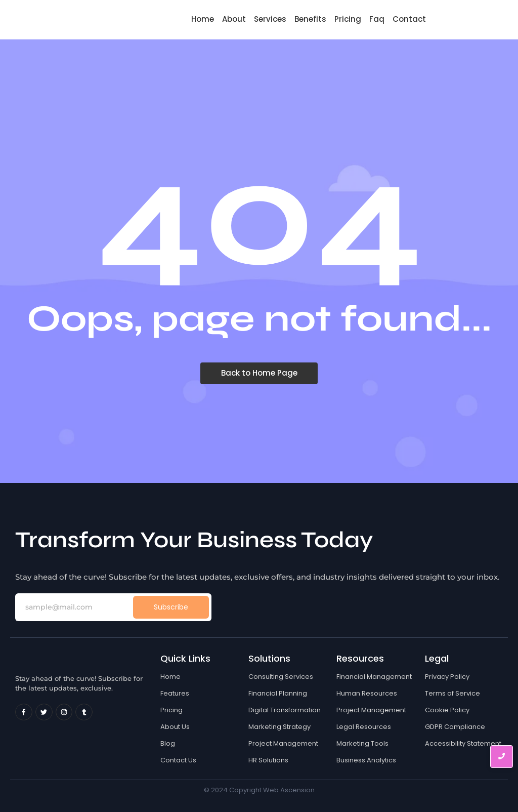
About (234, 19)
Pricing (348, 19)
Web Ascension (289, 790)
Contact (409, 19)
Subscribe (171, 607)
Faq (377, 19)
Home (203, 19)
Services (270, 19)
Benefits (310, 19)
